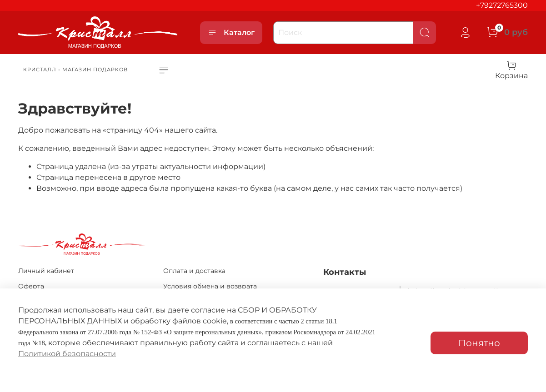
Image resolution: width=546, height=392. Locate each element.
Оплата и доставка (194, 271)
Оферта (31, 286)
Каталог (231, 33)
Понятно (479, 343)
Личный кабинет (46, 271)
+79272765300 (502, 5)
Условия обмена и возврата (210, 286)
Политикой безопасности (67, 354)
